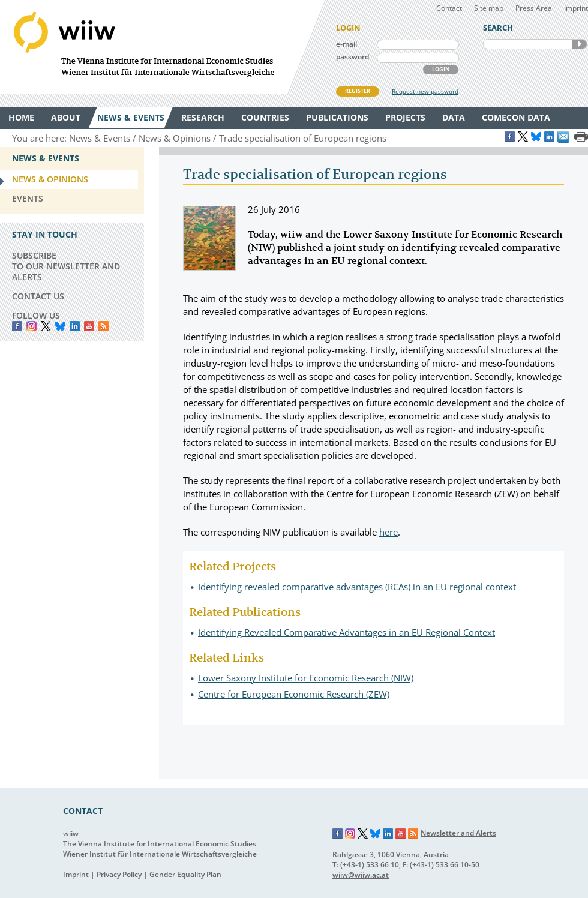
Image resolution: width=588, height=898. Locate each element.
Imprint (576, 8)
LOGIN (441, 69)
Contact (449, 8)
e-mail (346, 44)
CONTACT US (38, 296)
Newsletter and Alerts (458, 833)
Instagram (350, 834)
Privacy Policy (119, 874)
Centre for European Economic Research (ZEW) (294, 694)
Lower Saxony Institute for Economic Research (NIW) (306, 678)
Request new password (425, 91)
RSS (103, 326)
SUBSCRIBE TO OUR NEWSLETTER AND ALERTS (66, 266)
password (352, 57)
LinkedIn (75, 326)
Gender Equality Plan (185, 874)
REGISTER (358, 91)
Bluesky (60, 326)
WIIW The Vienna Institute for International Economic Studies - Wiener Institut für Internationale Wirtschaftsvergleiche (162, 47)
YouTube (89, 326)
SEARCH (580, 44)
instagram (31, 326)
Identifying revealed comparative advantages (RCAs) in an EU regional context (357, 587)
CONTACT (83, 811)
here (388, 532)
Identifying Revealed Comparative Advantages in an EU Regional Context (346, 632)
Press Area (534, 8)
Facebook (17, 326)
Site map (489, 8)
